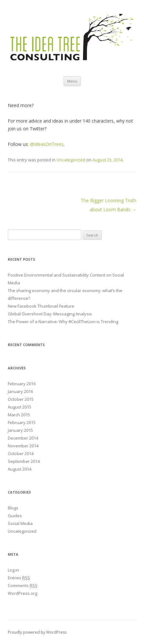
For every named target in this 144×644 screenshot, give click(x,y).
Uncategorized (71, 160)
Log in (13, 570)
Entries (19, 578)
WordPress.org (22, 593)
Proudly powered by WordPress (37, 632)
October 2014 (21, 453)
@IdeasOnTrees (47, 144)
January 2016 (20, 391)
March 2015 (19, 415)
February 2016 (22, 384)
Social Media (20, 523)
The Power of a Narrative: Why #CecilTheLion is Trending (63, 322)
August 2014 (20, 469)
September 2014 (24, 461)
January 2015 (20, 430)
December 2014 (23, 438)
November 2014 (23, 446)
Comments (23, 585)
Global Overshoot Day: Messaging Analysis (50, 314)
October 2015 (21, 399)
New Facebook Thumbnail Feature (41, 306)
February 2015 (22, 422)
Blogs (13, 508)
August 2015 (20, 407)
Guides (15, 516)
